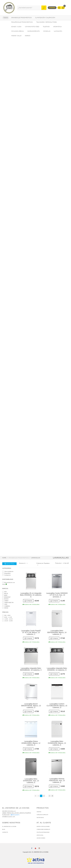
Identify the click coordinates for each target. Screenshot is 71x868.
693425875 (15, 815)
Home (4, 558)
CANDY (5, 601)
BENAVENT (6, 597)
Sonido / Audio (16, 27)
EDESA (5, 608)
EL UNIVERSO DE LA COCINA (9, 826)
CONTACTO (5, 832)
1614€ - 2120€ (7, 621)
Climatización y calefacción (45, 18)
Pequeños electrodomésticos (22, 22)
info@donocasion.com (9, 817)
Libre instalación (8, 571)
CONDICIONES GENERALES (43, 829)
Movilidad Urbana (17, 31)
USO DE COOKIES (41, 838)
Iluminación (58, 31)
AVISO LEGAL (40, 835)
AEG (4, 592)
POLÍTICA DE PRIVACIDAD (43, 832)
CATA (5, 604)
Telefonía (46, 27)
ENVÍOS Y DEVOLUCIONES (43, 826)
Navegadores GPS (33, 31)
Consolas (47, 31)
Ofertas (52, 8)
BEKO (5, 595)
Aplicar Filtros (9, 564)
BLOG (4, 829)
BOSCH (5, 599)
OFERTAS (39, 812)
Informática (57, 27)
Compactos (6, 575)
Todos (6, 18)
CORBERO (6, 606)
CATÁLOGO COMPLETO (42, 815)
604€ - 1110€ (7, 617)
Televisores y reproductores (46, 22)
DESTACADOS (40, 818)
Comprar (28, 601)
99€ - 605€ (6, 615)
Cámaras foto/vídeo (32, 27)
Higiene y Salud (16, 36)
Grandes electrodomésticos (21, 18)
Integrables (6, 573)
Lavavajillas (36, 558)
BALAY (5, 594)
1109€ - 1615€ (7, 619)
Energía (28, 36)
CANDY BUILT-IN (8, 603)
